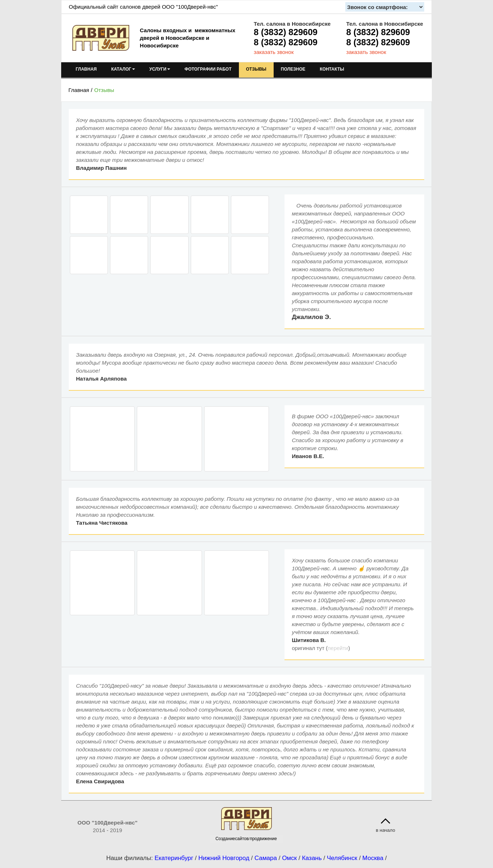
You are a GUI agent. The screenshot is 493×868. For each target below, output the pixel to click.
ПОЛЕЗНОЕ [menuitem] (293, 69)
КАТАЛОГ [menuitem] (123, 69)
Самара (266, 858)
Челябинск (342, 858)
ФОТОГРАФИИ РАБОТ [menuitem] (208, 69)
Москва (373, 858)
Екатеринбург (174, 858)
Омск (289, 858)
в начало (385, 830)
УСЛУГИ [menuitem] (160, 69)
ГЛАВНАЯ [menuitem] (86, 69)
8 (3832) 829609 (286, 32)
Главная (79, 90)
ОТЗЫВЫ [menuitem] (256, 69)
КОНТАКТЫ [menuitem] (332, 69)
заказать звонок (274, 52)
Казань (312, 858)
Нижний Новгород (224, 858)
